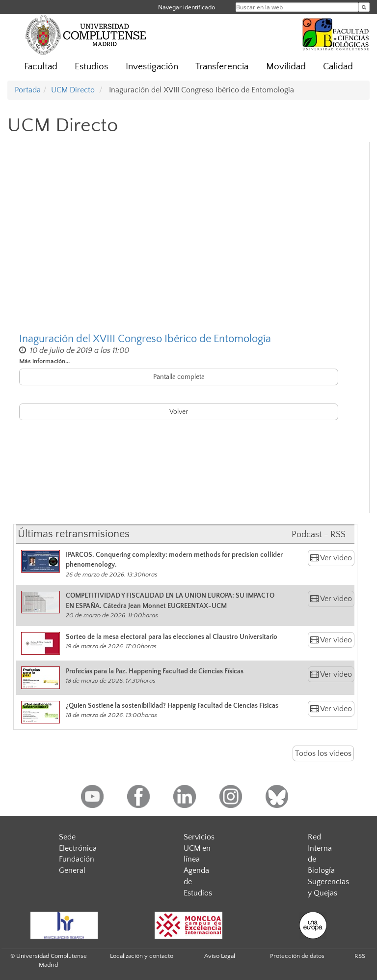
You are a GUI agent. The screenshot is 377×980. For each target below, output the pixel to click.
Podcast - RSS (319, 535)
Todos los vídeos (323, 753)
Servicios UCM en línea (199, 848)
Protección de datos (297, 956)
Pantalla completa (179, 377)
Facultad (41, 67)
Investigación (152, 67)
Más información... (44, 361)
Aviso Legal (220, 956)
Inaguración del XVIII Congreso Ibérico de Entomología (145, 339)
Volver (179, 412)
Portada (28, 90)
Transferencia (222, 67)
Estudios (91, 67)
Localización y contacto (142, 956)
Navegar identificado (187, 7)
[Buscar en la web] (364, 7)
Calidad (338, 67)
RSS (360, 956)
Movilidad (286, 67)
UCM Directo (73, 90)
